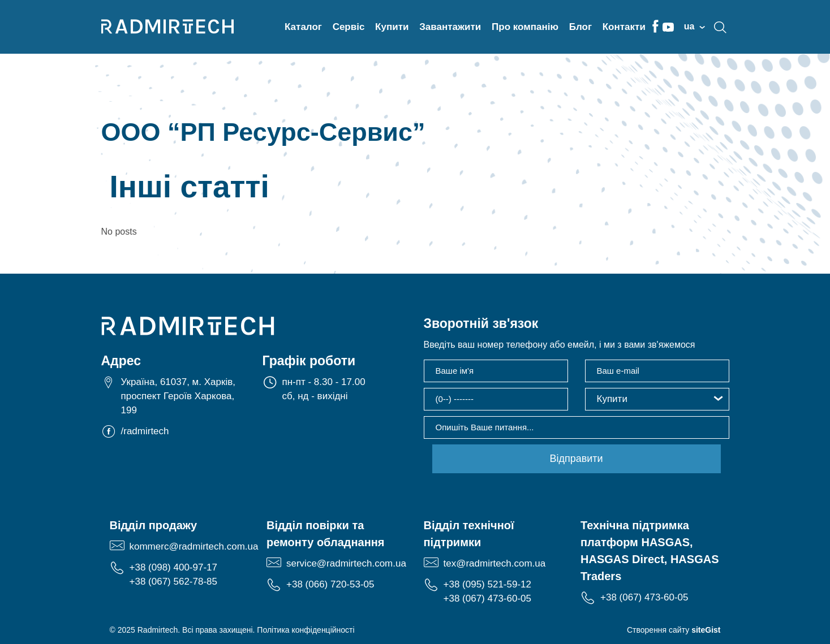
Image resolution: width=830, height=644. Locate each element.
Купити (392, 27)
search (720, 27)
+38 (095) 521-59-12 (487, 584)
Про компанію (525, 27)
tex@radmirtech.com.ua (495, 563)
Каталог (303, 27)
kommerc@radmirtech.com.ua (194, 546)
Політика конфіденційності (306, 630)
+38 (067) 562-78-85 (173, 582)
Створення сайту (674, 630)
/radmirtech (145, 431)
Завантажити (450, 27)
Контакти (624, 27)
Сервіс (349, 27)
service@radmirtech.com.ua (346, 563)
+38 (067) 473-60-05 (487, 598)
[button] (657, 399)
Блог (580, 27)
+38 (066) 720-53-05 (330, 584)
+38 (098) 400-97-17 (173, 567)
